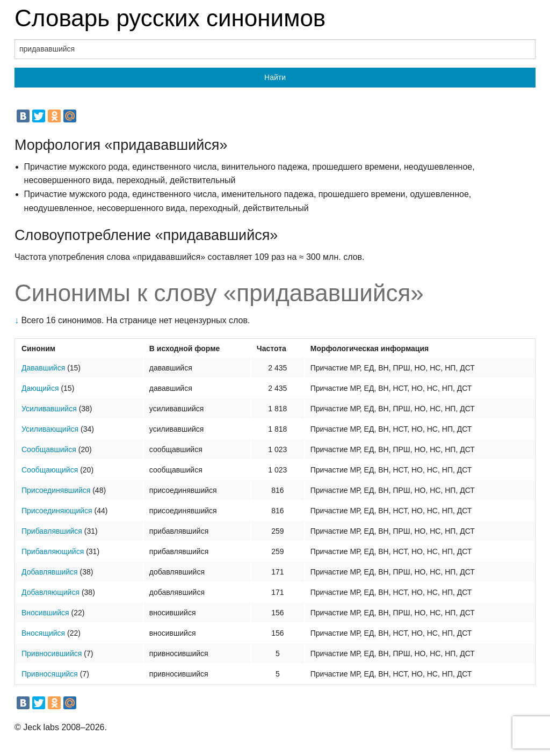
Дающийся (40, 388)
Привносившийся (52, 653)
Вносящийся (43, 633)
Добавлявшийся (50, 572)
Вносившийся (45, 613)
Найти (275, 77)
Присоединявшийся (56, 490)
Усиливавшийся (49, 409)
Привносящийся (50, 674)
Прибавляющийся (53, 551)
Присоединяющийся (57, 511)
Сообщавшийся (49, 449)
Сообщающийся (50, 470)
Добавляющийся (50, 592)
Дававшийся (43, 368)
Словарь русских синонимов (170, 18)
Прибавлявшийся (52, 531)
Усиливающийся (50, 429)
